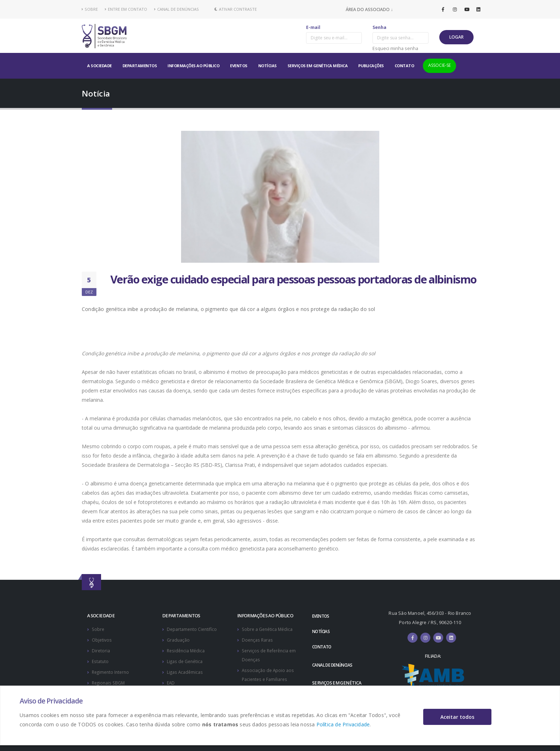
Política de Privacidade (343, 724)
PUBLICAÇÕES (371, 66)
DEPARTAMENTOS (140, 66)
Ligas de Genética (186, 660)
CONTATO (404, 66)
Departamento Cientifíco (193, 629)
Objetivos (102, 639)
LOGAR (456, 37)
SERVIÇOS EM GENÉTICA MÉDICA (318, 66)
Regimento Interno (112, 670)
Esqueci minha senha (395, 48)
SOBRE (90, 9)
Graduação (178, 639)
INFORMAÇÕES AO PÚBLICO (193, 66)
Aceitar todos (457, 717)
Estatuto (101, 660)
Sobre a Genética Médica (268, 629)
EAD (171, 681)
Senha (379, 27)
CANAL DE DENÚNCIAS (176, 9)
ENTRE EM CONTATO (126, 9)
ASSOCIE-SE (439, 65)
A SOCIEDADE (99, 66)
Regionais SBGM (109, 681)
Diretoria (101, 650)
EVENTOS (239, 66)
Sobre (98, 629)
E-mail (313, 27)
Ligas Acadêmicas (185, 670)
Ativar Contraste (236, 9)
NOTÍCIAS (267, 66)
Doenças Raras (258, 639)
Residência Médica (187, 650)
